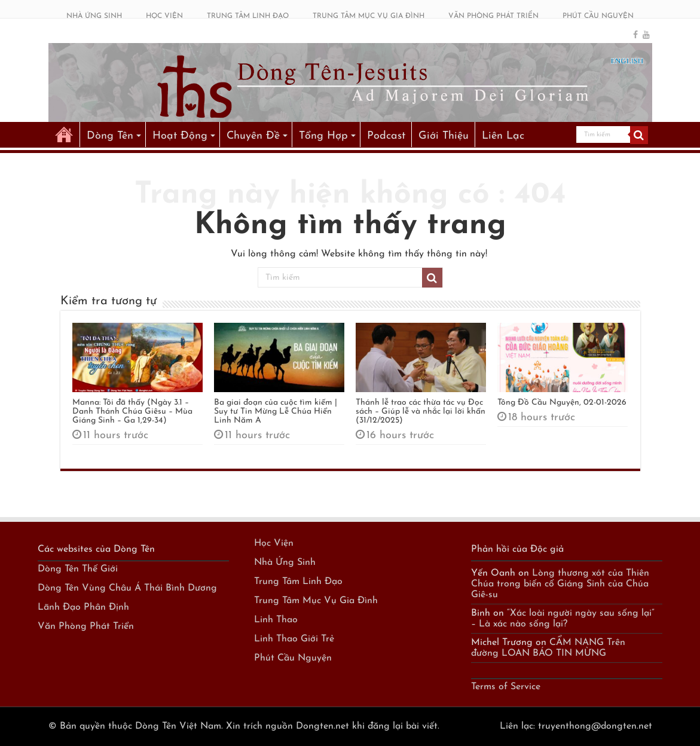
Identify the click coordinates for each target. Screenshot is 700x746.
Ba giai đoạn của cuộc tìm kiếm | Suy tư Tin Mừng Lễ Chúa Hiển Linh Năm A (276, 412)
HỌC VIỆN (164, 16)
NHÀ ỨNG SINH (94, 16)
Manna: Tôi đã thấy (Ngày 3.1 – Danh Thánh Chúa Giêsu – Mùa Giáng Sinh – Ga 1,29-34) (132, 412)
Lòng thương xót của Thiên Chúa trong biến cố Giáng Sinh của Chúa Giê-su (560, 584)
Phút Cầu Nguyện (293, 658)
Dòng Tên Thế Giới (78, 569)
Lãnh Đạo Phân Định (83, 607)
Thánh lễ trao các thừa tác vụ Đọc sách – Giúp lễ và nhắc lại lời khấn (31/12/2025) (421, 412)
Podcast (386, 136)
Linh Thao (276, 620)
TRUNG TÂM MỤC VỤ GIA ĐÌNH (369, 16)
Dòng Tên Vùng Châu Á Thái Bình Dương (127, 588)
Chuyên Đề (253, 136)
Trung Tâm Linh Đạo (298, 582)
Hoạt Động (180, 136)
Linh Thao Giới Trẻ (294, 639)
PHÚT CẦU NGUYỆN (598, 16)
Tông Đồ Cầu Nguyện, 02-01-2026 (562, 403)
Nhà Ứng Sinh (285, 562)
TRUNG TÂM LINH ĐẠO (248, 16)
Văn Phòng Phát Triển (86, 626)
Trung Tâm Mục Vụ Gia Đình (316, 601)
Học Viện (274, 543)
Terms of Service (506, 687)
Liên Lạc (503, 136)
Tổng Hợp (323, 136)
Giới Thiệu (444, 136)
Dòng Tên (110, 136)
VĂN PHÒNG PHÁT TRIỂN (493, 16)
